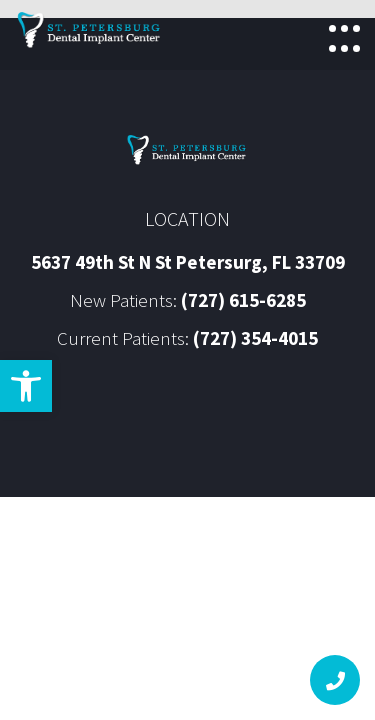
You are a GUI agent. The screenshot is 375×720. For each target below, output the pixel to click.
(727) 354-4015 (255, 338)
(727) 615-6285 (243, 300)
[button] (26, 386)
